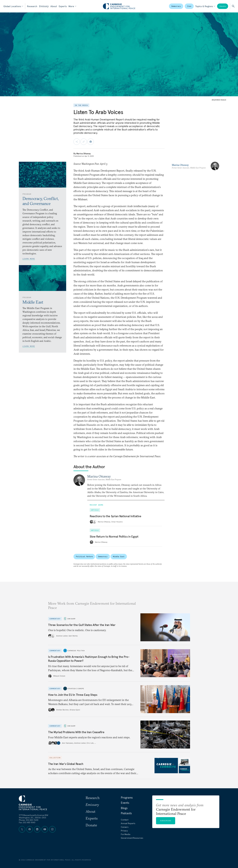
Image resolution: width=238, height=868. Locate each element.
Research (32, 6)
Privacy (124, 831)
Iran (189, 6)
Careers (125, 827)
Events (125, 803)
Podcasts (126, 813)
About (54, 6)
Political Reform (84, 556)
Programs (127, 798)
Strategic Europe (76, 689)
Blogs (124, 808)
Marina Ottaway (84, 154)
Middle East (119, 556)
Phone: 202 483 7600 (29, 820)
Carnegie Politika (76, 651)
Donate (223, 6)
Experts (63, 6)
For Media (126, 834)
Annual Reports (128, 823)
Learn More (29, 259)
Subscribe (166, 821)
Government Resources (132, 838)
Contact (125, 820)
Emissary (44, 6)
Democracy (176, 6)
